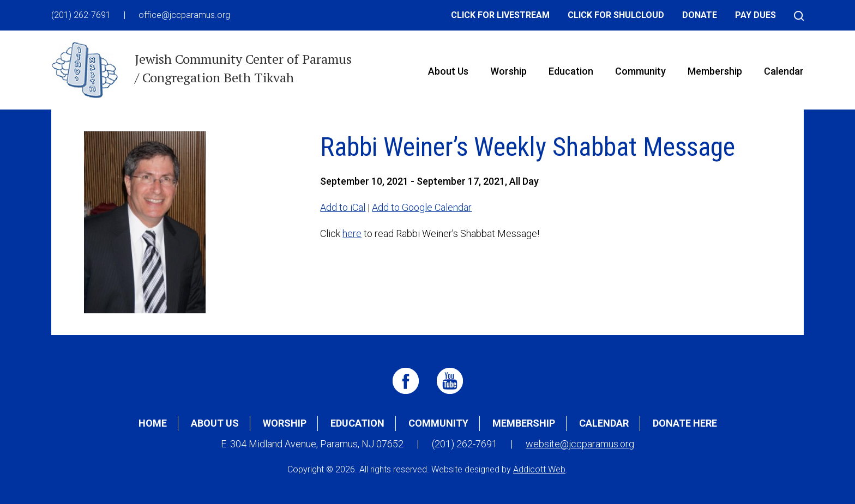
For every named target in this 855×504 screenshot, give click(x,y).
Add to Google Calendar (422, 207)
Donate (700, 15)
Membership (715, 71)
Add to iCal (343, 207)
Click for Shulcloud (616, 15)
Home (153, 423)
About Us (448, 71)
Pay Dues (755, 15)
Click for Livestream (500, 15)
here (352, 233)
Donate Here (685, 423)
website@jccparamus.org (580, 444)
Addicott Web (539, 469)
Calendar (784, 71)
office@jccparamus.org (184, 15)
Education (571, 71)
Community (640, 71)
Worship (508, 71)
